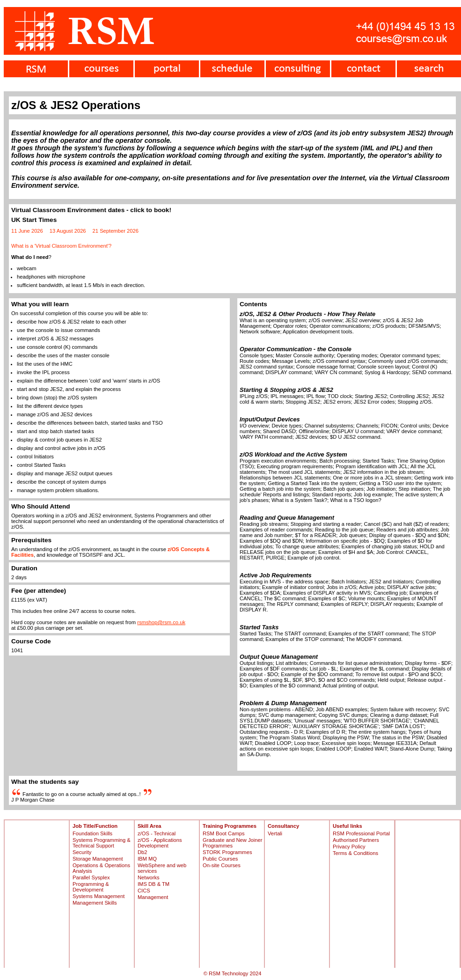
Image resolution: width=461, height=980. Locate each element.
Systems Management (99, 896)
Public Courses (220, 859)
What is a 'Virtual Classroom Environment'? (61, 246)
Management (153, 897)
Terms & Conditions (355, 853)
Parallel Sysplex (91, 877)
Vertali (275, 833)
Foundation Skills (92, 833)
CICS (144, 891)
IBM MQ (147, 859)
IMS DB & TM (154, 884)
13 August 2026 (68, 231)
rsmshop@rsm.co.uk (161, 622)
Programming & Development (91, 887)
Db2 (143, 852)
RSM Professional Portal (361, 833)
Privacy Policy (349, 847)
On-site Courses (222, 865)
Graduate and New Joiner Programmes (233, 843)
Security (82, 852)
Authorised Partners (356, 840)
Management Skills (95, 903)
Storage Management (98, 859)
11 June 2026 (27, 231)
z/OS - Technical (157, 833)
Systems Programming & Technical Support (102, 843)
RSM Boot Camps (224, 833)
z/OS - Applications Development (160, 843)
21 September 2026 (116, 231)
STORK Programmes (227, 852)
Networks (149, 877)
